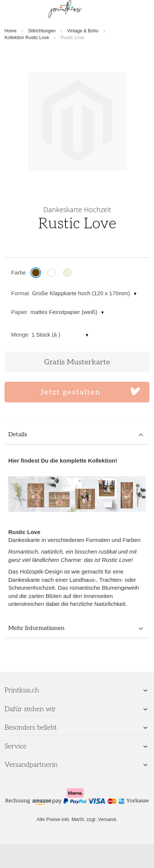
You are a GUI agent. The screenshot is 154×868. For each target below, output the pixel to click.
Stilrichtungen (42, 31)
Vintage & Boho (83, 31)
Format (20, 293)
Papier (19, 312)
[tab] (77, 435)
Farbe (19, 272)
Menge (20, 335)
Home (11, 31)
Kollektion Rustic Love (27, 38)
